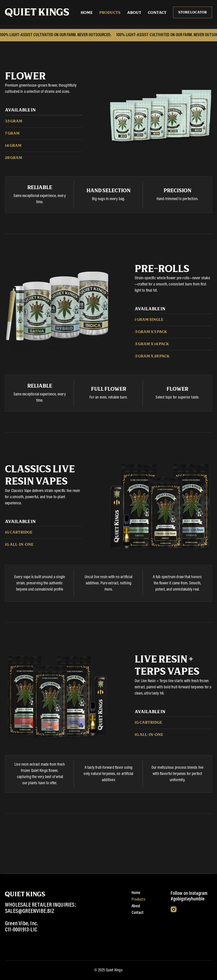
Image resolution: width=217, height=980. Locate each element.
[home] (37, 13)
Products (110, 13)
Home (136, 893)
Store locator (193, 12)
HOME (87, 13)
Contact (157, 13)
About (134, 13)
